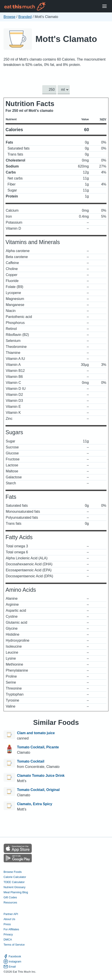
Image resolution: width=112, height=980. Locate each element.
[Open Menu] (104, 6)
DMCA (8, 940)
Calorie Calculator (15, 877)
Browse (9, 17)
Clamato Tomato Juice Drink (41, 776)
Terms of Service (14, 945)
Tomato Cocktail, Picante (38, 747)
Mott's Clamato (66, 39)
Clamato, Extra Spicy (35, 804)
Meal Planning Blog (16, 892)
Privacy (8, 934)
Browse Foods (13, 872)
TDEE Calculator (14, 882)
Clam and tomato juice (36, 733)
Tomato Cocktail (31, 761)
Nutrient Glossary (14, 887)
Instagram (12, 961)
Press (7, 924)
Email (10, 967)
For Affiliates (11, 929)
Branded (25, 17)
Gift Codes (10, 897)
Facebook (12, 956)
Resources (10, 902)
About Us (9, 919)
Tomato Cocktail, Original (38, 790)
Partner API (11, 914)
